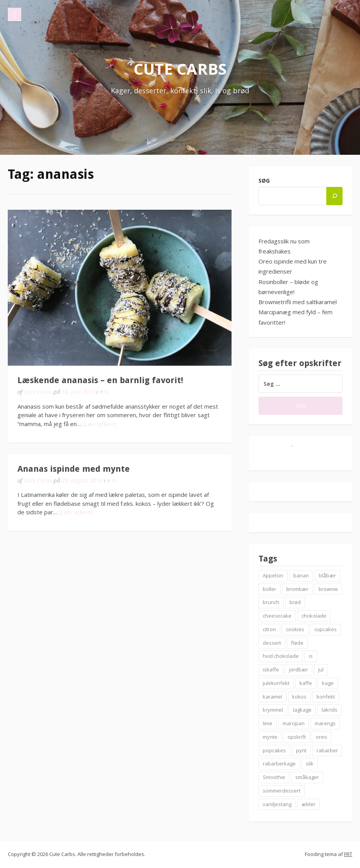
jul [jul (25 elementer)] (321, 669)
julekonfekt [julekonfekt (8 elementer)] (276, 683)
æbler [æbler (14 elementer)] (308, 804)
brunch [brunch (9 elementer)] (271, 602)
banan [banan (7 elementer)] (301, 575)
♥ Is (104, 392)
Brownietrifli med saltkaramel (298, 302)
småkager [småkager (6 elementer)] (307, 777)
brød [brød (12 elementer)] (295, 602)
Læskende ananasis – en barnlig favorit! (100, 380)
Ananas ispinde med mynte (74, 469)
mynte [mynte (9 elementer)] (270, 737)
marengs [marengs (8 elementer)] (325, 723)
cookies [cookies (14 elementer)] (295, 629)
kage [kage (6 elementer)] (328, 683)
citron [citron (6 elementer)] (269, 629)
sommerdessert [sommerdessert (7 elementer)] (282, 791)
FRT (348, 854)
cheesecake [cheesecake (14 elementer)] (277, 616)
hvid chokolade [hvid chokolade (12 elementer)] (281, 656)
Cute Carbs (180, 69)
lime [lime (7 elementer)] (268, 723)
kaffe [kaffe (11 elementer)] (306, 683)
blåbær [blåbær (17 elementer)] (327, 575)
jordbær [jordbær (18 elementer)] (299, 669)
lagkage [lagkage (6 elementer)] (302, 710)
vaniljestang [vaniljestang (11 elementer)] (277, 804)
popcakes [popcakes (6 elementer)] (274, 750)
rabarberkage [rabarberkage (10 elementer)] (279, 764)
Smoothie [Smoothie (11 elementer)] (274, 777)
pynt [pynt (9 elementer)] (301, 750)
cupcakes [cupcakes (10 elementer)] (326, 629)
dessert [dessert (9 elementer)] (272, 643)
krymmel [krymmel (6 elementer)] (273, 710)
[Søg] (334, 196)
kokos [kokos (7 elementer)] (299, 697)
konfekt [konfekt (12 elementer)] (326, 697)
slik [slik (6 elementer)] (310, 764)
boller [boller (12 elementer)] (270, 589)
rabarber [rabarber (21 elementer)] (327, 750)
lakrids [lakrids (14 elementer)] (330, 710)
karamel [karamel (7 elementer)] (272, 697)
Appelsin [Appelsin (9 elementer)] (273, 575)
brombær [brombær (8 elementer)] (297, 589)
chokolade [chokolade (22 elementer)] (314, 616)
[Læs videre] (99, 424)
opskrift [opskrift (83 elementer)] (297, 737)
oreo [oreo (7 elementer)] (321, 737)
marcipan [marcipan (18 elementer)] (294, 723)
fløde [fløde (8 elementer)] (297, 643)
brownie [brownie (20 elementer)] (328, 589)
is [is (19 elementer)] (311, 656)
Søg (264, 181)
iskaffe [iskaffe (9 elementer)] (271, 669)
